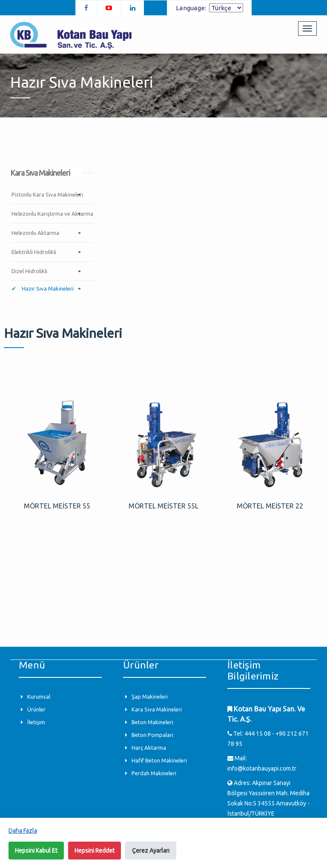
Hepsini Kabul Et (36, 851)
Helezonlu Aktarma (35, 233)
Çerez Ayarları (151, 851)
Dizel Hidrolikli (29, 271)
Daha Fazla (23, 831)
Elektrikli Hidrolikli (34, 252)
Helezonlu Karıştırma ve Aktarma (52, 214)
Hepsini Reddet (95, 851)
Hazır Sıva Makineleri (47, 288)
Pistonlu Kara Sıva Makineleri (47, 194)
